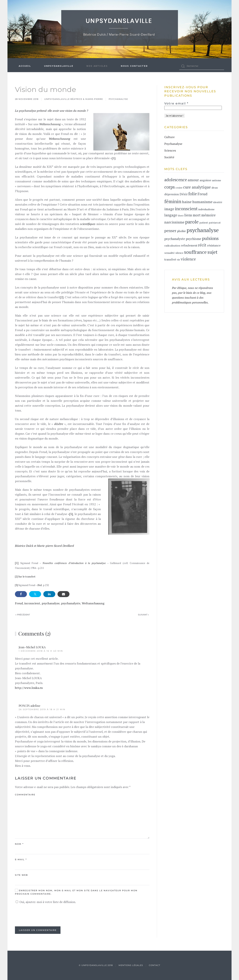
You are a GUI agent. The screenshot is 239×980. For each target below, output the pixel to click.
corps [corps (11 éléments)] (170, 187)
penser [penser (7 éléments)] (170, 231)
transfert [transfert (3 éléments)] (170, 259)
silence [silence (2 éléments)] (179, 253)
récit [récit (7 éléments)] (202, 245)
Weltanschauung (93, 603)
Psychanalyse (118, 99)
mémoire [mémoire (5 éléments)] (208, 215)
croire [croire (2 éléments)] (179, 188)
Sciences (170, 150)
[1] (114, 158)
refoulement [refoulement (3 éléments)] (189, 245)
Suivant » (143, 615)
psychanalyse (51, 603)
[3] (71, 514)
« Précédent (23, 615)
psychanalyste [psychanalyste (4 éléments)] (175, 239)
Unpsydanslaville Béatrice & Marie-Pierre (74, 99)
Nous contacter (134, 66)
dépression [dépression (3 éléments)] (172, 194)
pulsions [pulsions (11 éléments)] (210, 238)
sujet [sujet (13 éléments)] (212, 252)
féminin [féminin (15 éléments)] (173, 201)
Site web (21, 875)
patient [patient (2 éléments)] (204, 223)
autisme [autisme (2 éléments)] (217, 180)
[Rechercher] (202, 66)
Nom (19, 844)
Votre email (176, 103)
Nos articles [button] (97, 66)
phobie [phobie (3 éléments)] (181, 231)
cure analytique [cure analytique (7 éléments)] (197, 187)
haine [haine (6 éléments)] (187, 202)
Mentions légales (131, 965)
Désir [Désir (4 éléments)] (184, 194)
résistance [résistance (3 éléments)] (214, 245)
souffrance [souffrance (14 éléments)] (195, 252)
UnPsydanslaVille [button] (59, 66)
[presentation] (43, 915)
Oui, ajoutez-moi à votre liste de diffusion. (46, 902)
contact (155, 965)
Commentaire (25, 795)
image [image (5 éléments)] (169, 209)
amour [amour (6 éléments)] (193, 180)
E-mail (21, 859)
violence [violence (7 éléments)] (188, 259)
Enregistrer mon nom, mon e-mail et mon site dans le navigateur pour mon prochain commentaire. (76, 892)
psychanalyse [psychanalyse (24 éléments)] (203, 230)
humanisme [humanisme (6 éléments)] (202, 202)
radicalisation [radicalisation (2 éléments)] (172, 246)
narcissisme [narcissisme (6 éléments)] (174, 222)
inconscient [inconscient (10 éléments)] (186, 209)
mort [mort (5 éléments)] (197, 215)
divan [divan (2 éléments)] (215, 188)
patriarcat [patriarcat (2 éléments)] (215, 223)
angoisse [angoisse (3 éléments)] (205, 180)
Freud (19, 603)
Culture (169, 137)
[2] (62, 297)
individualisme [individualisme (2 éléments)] (206, 209)
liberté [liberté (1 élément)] (181, 216)
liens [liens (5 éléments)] (188, 215)
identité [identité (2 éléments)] (218, 202)
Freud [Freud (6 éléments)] (202, 194)
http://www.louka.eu (29, 688)
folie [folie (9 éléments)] (193, 194)
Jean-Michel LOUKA (32, 647)
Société (169, 157)
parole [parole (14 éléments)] (192, 222)
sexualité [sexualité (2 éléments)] (169, 253)
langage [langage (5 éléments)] (171, 215)
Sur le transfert (27, 577)
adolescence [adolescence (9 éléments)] (176, 180)
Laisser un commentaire (38, 930)
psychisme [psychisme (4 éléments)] (194, 239)
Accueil (25, 66)
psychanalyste (71, 603)
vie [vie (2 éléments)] (178, 260)
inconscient (32, 603)
